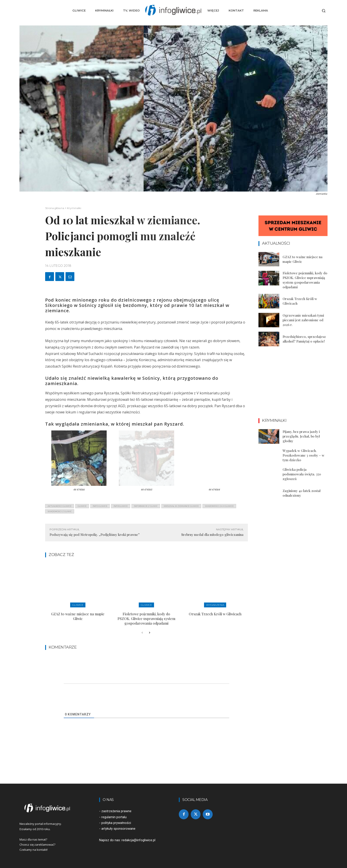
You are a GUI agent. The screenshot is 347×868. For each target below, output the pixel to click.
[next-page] (149, 633)
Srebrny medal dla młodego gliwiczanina (212, 535)
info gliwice (100, 506)
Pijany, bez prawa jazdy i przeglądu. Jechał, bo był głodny (301, 436)
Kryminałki (74, 208)
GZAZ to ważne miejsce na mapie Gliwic (78, 616)
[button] (324, 11)
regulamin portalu (114, 817)
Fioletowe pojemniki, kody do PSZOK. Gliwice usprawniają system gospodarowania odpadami (146, 619)
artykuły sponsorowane (118, 829)
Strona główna (55, 208)
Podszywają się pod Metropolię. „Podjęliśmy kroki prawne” (95, 535)
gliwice (82, 506)
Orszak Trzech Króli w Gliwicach (215, 614)
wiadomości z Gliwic (60, 511)
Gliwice (78, 605)
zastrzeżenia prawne (116, 811)
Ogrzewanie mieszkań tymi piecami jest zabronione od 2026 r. (303, 320)
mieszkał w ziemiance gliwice (181, 506)
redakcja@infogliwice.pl (138, 840)
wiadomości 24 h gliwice (219, 506)
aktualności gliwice (60, 506)
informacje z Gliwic (146, 506)
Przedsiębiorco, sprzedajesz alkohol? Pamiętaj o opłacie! (304, 339)
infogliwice (121, 506)
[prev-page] (142, 633)
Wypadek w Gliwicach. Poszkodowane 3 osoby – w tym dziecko (304, 455)
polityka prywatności (116, 823)
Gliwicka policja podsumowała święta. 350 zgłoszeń (302, 474)
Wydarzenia (215, 605)
